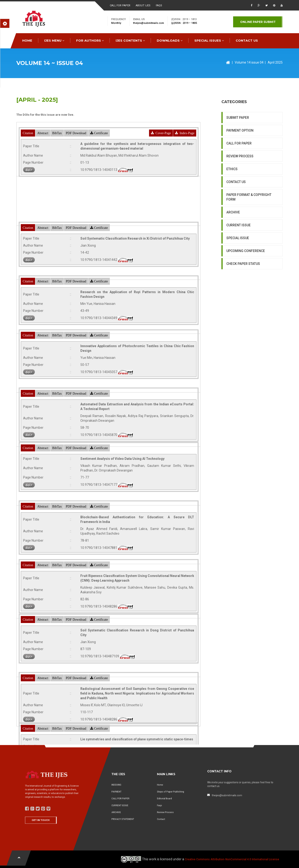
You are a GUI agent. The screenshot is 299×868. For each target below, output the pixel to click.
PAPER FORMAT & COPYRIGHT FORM (249, 243)
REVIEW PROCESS (240, 202)
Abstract (43, 164)
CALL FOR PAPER (239, 189)
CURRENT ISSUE (238, 271)
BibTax (57, 164)
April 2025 (275, 62)
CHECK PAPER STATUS (243, 309)
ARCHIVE (233, 258)
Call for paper (120, 5)
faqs (159, 5)
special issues (209, 40)
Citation (28, 164)
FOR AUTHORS (90, 40)
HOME (27, 40)
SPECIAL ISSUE (238, 284)
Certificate (99, 164)
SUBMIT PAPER (238, 163)
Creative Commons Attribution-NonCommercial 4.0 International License (232, 859)
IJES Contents (130, 40)
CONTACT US (247, 40)
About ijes (143, 5)
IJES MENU (54, 40)
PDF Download (76, 164)
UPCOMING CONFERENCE (246, 296)
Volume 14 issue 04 (249, 62)
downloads (170, 40)
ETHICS (232, 215)
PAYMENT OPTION (240, 176)
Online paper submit (258, 22)
